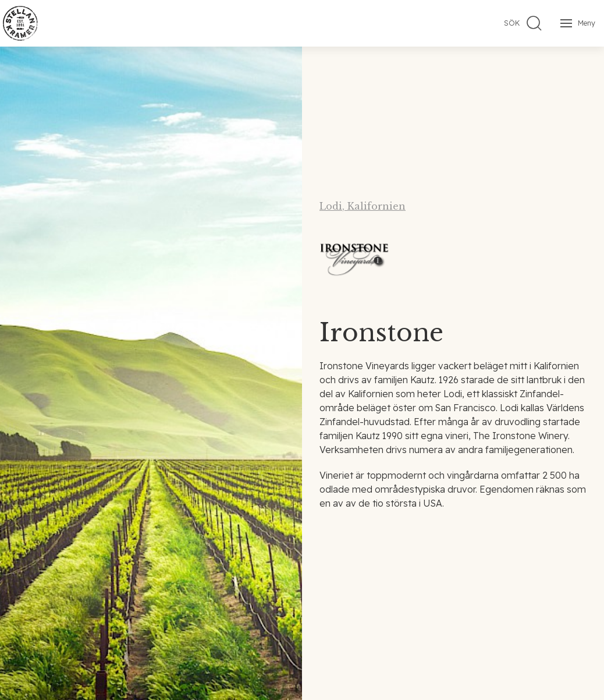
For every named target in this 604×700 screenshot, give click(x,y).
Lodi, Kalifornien (363, 206)
